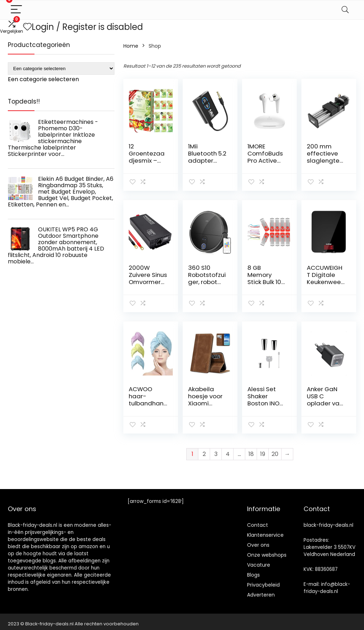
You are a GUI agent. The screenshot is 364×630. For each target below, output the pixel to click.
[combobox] (43, 79)
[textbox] (43, 79)
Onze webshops (267, 555)
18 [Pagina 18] (251, 454)
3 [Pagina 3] (216, 454)
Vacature (259, 565)
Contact (258, 525)
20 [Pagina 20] (275, 454)
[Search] (345, 10)
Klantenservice (265, 535)
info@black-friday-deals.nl (327, 588)
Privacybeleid (263, 585)
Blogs (253, 575)
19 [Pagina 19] (263, 454)
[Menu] (16, 10)
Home (131, 46)
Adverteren (261, 595)
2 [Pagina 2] (204, 454)
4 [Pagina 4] (228, 454)
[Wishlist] (27, 27)
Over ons (258, 545)
